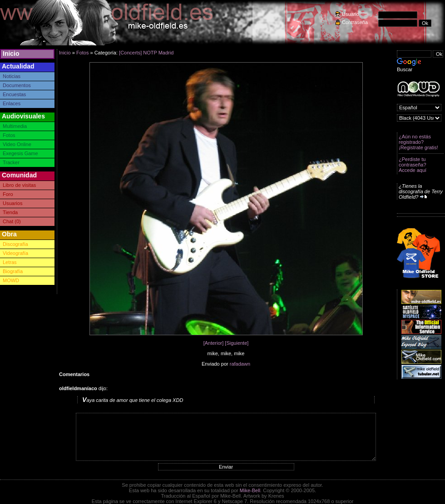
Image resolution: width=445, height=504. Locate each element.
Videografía (15, 253)
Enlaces (12, 103)
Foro (8, 194)
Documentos (17, 85)
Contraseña (355, 22)
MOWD (11, 280)
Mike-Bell (250, 490)
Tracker (11, 162)
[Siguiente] (237, 343)
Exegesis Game (20, 153)
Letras (10, 262)
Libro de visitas (19, 185)
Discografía (15, 244)
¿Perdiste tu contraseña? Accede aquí (413, 165)
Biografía (13, 271)
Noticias (12, 76)
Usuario (351, 14)
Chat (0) (12, 221)
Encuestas (14, 94)
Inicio (11, 54)
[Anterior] (214, 343)
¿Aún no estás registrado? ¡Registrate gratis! (418, 142)
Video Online (17, 144)
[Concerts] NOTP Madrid (146, 53)
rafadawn (240, 364)
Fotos (9, 135)
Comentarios (74, 374)
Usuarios (12, 203)
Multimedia (15, 126)
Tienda (10, 212)
